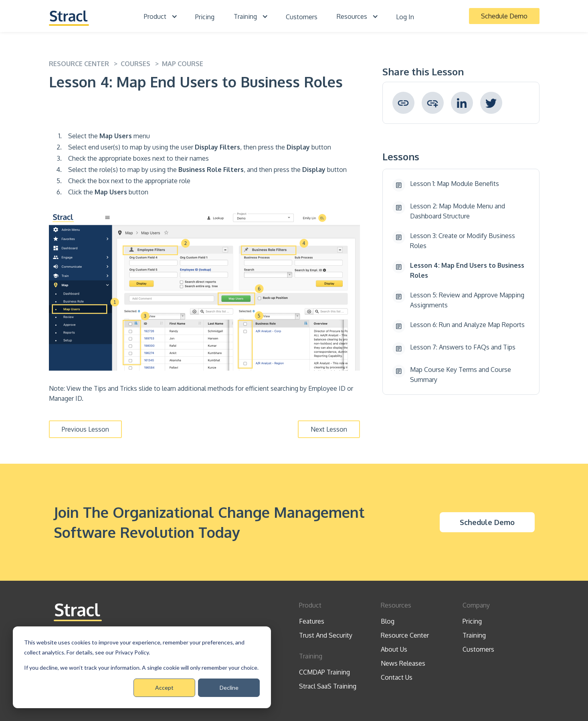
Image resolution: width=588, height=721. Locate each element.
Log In (405, 17)
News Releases (403, 663)
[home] (69, 16)
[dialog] (142, 667)
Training (474, 635)
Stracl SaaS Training (328, 686)
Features (312, 621)
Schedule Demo (504, 16)
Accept (164, 688)
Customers (302, 17)
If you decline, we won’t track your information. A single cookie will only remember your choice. (141, 667)
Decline (229, 688)
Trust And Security (326, 635)
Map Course (183, 64)
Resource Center (405, 635)
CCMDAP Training (324, 672)
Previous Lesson (85, 429)
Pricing (205, 17)
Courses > (141, 64)
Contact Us (397, 677)
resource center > (85, 64)
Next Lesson (329, 429)
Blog (388, 621)
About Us (394, 649)
